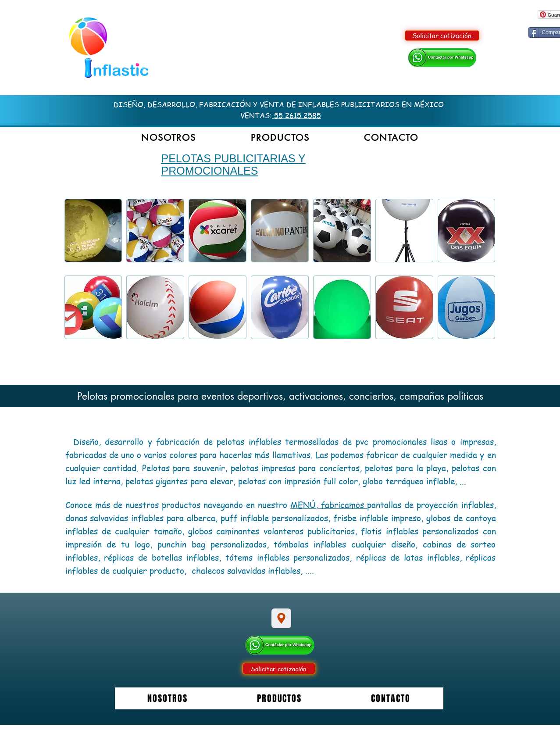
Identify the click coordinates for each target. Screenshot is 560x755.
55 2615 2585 (296, 115)
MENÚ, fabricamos (329, 505)
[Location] (281, 618)
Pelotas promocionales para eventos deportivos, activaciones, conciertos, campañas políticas (280, 396)
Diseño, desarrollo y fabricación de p (147, 442)
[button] (280, 138)
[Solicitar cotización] (442, 36)
